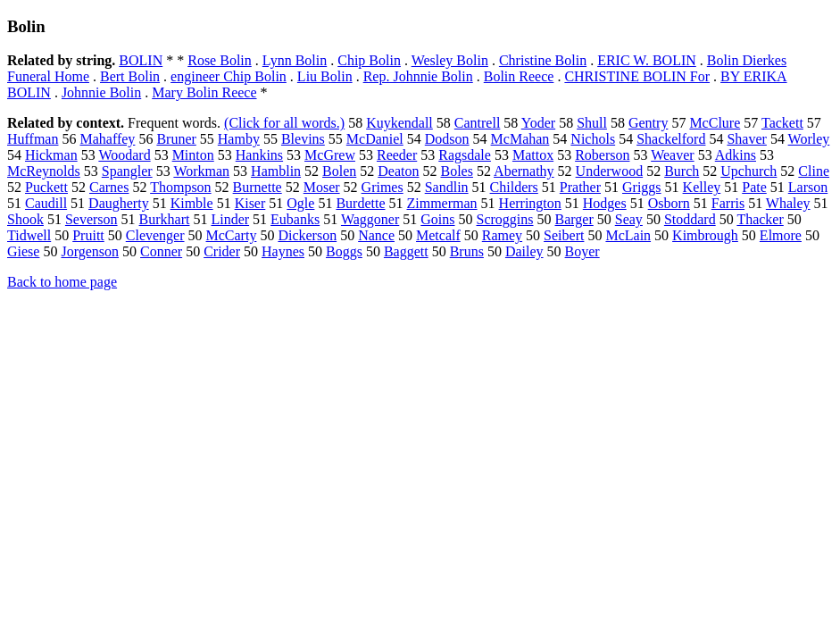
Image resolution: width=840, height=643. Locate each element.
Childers (514, 187)
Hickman (51, 155)
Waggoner (370, 219)
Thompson (180, 187)
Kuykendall (399, 123)
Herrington (530, 203)
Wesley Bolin (450, 60)
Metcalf (438, 235)
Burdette (360, 203)
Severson (91, 219)
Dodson (447, 139)
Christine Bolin (543, 60)
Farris (728, 203)
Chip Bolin (369, 60)
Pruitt (88, 235)
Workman (201, 171)
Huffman (33, 139)
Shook (25, 219)
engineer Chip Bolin (229, 76)
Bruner (176, 139)
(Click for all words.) (284, 123)
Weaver (672, 155)
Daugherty (119, 203)
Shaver (746, 139)
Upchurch (749, 171)
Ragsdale (465, 155)
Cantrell (478, 123)
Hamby (239, 139)
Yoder (538, 123)
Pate (754, 187)
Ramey (502, 235)
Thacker (760, 219)
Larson (808, 187)
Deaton (398, 171)
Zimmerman (442, 203)
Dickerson (307, 235)
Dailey (524, 251)
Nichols (593, 139)
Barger (574, 219)
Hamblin (276, 171)
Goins (437, 219)
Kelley (702, 187)
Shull (592, 123)
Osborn (669, 203)
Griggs (642, 187)
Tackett (782, 123)
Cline (814, 171)
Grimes (383, 187)
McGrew (330, 155)
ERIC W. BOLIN (647, 60)
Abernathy (524, 171)
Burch (682, 171)
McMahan (520, 139)
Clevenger (155, 235)
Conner (161, 251)
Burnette (258, 187)
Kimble (192, 203)
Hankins (259, 155)
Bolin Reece (519, 76)
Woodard (124, 155)
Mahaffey (107, 139)
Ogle (300, 203)
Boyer (582, 251)
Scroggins (505, 219)
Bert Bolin (130, 76)
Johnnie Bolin (101, 92)
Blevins (303, 139)
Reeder (397, 155)
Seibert (564, 235)
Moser (322, 187)
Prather (580, 187)
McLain (628, 235)
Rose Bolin (220, 60)
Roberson (602, 155)
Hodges (605, 203)
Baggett (406, 251)
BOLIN (141, 60)
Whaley (788, 203)
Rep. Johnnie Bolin (418, 76)
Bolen (339, 171)
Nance (376, 235)
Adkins (736, 155)
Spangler (127, 171)
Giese (23, 251)
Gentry (648, 123)
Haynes (283, 251)
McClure (715, 123)
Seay (629, 219)
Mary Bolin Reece (204, 92)
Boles (457, 171)
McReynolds (44, 171)
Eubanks (295, 219)
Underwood (610, 171)
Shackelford (671, 139)
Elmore (781, 235)
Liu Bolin (325, 76)
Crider (222, 251)
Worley (809, 139)
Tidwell (29, 235)
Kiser (250, 203)
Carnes (109, 187)
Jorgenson (90, 251)
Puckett (46, 187)
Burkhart (165, 219)
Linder (230, 219)
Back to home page (62, 282)
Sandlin (447, 187)
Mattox (533, 155)
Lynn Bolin (295, 60)
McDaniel (375, 139)
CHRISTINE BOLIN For (637, 76)
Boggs (344, 251)
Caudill (46, 203)
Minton (193, 155)
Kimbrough (705, 235)
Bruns (467, 251)
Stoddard (690, 219)
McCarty (232, 235)
